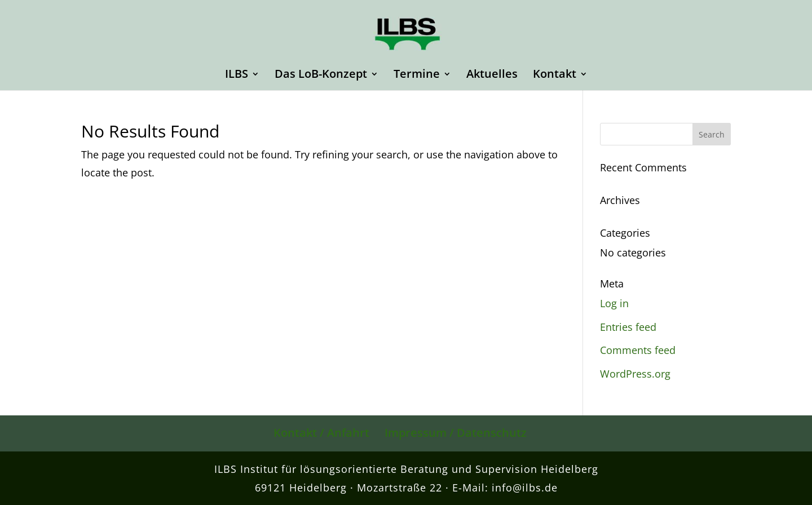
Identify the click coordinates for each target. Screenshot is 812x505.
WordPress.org (635, 374)
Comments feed (638, 350)
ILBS (237, 76)
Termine (417, 76)
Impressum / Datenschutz (456, 433)
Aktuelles (492, 76)
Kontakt (555, 76)
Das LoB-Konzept (321, 76)
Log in (614, 303)
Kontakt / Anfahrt (321, 433)
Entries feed (628, 327)
